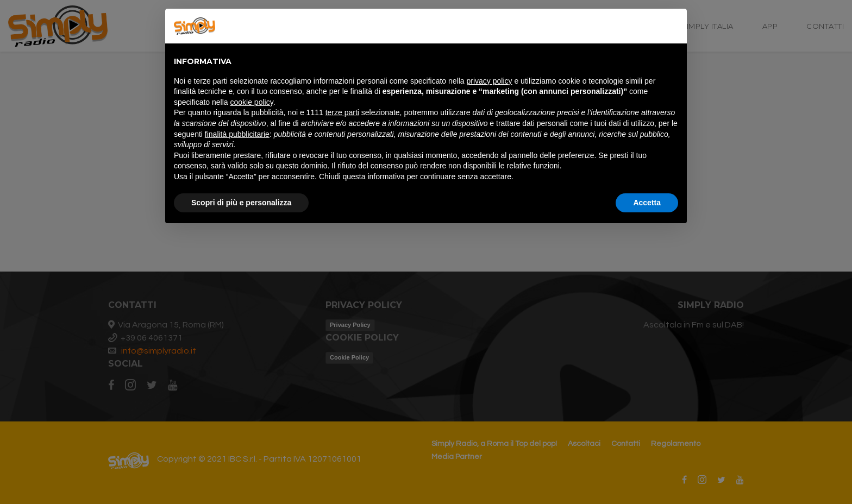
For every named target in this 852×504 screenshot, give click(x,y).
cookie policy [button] (252, 102)
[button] (673, 26)
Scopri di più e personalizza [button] (241, 203)
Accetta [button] (647, 203)
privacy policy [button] (490, 81)
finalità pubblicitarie (237, 134)
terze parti (342, 112)
